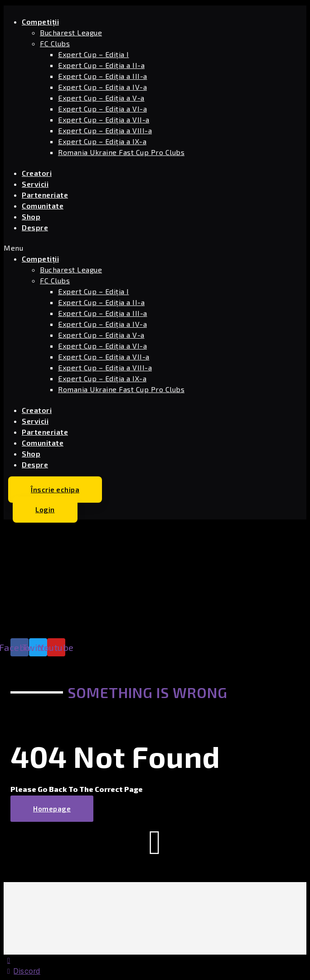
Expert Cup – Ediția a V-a (101, 98)
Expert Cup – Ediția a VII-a (104, 119)
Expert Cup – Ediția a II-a (101, 65)
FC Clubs (55, 43)
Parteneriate (45, 195)
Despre (35, 227)
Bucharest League (71, 32)
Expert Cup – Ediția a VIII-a (105, 130)
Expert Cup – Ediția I (94, 54)
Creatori (37, 173)
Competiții (40, 22)
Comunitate (43, 206)
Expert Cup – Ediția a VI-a (102, 109)
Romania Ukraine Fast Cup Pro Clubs (121, 152)
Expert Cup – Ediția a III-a (103, 76)
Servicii (35, 184)
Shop (31, 216)
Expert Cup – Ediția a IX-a (102, 141)
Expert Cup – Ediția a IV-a (102, 87)
